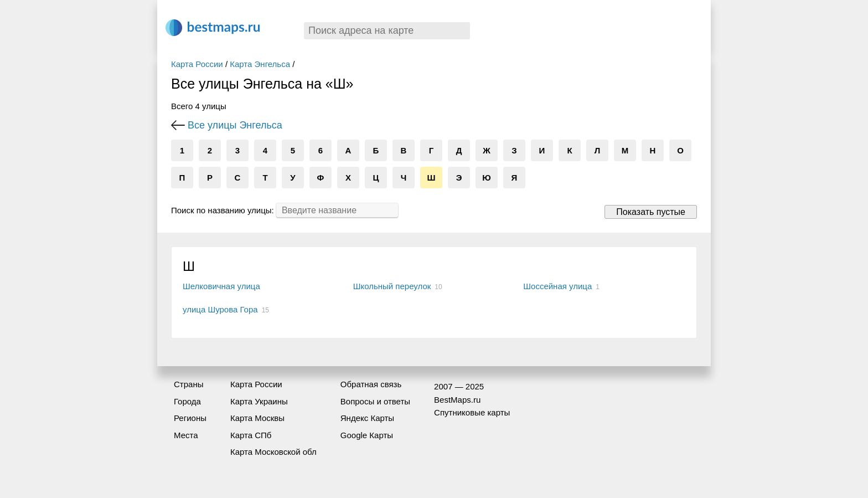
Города (187, 401)
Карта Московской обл (273, 452)
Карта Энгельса (260, 64)
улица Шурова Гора (220, 309)
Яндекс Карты (367, 418)
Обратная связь (371, 384)
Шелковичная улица (221, 286)
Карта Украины (259, 401)
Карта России (197, 64)
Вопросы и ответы (375, 401)
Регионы (190, 418)
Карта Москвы (257, 418)
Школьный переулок (392, 286)
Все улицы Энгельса (235, 125)
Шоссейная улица (557, 286)
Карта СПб (251, 435)
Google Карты (367, 435)
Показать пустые (651, 212)
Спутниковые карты (472, 412)
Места (186, 435)
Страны (188, 384)
